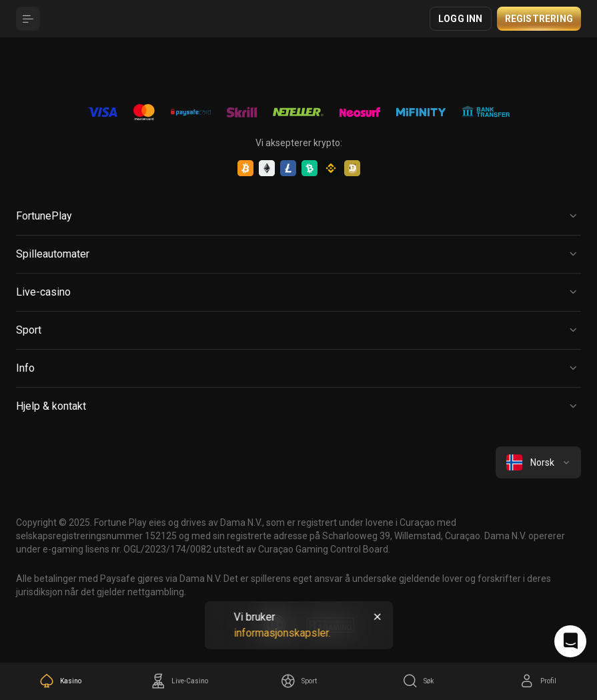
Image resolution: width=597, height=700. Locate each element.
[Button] (28, 19)
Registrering (539, 19)
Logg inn (461, 19)
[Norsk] (538, 462)
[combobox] (538, 462)
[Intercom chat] (570, 641)
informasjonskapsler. (282, 633)
